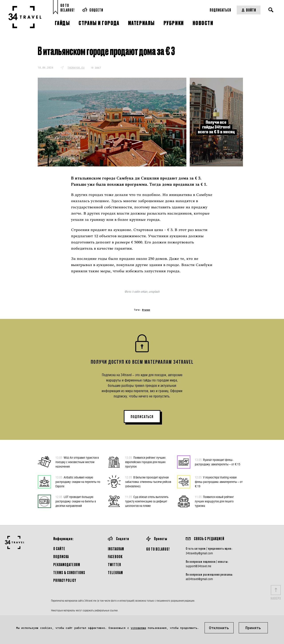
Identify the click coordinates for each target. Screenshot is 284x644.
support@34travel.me (198, 566)
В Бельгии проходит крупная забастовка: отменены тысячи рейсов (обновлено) (148, 482)
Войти (249, 10)
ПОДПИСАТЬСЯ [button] (142, 417)
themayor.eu (76, 68)
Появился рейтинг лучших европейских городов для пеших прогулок (145, 462)
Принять (253, 628)
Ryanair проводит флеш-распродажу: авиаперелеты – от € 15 (218, 462)
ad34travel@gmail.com (199, 579)
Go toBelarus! (67, 8)
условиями (138, 628)
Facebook (115, 556)
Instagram (116, 549)
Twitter (114, 564)
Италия (146, 310)
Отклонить (219, 628)
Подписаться (220, 10)
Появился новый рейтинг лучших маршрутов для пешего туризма (214, 501)
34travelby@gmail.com (199, 553)
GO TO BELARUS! (158, 549)
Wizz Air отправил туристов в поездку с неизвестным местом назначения (77, 462)
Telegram (115, 572)
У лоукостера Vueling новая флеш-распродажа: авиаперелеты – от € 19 (219, 482)
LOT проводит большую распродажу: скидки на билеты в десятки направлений (76, 501)
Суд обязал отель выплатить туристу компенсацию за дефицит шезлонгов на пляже (147, 501)
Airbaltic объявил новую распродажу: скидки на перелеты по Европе (78, 482)
